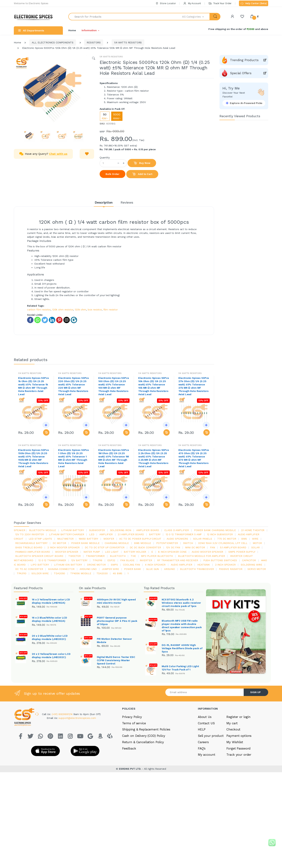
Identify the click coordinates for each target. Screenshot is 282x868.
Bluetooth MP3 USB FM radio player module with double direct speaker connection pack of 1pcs (182, 626)
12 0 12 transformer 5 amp (184, 534)
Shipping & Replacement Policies (146, 762)
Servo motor (257, 569)
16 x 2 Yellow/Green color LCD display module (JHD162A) (51, 601)
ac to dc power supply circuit (140, 539)
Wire (255, 539)
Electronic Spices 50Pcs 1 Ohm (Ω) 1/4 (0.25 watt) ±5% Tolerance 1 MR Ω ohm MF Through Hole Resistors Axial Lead (73, 458)
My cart (232, 756)
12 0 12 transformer (52, 560)
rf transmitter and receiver (178, 560)
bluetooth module (43, 530)
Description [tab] (104, 202)
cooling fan (131, 565)
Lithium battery (73, 530)
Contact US (206, 756)
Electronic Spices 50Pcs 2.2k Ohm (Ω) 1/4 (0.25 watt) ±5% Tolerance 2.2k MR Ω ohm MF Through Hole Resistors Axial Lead (154, 458)
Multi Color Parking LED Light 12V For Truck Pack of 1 (180, 684)
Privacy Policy (132, 749)
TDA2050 (59, 573)
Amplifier (106, 534)
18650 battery (88, 539)
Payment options (239, 768)
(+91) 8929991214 (63, 746)
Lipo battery (40, 565)
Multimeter (65, 539)
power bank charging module (215, 530)
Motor (257, 543)
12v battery (79, 560)
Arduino (170, 569)
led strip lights (40, 539)
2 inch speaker (225, 565)
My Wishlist (235, 774)
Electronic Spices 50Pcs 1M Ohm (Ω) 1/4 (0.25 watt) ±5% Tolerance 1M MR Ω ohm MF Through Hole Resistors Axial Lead (114, 458)
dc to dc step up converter (105, 547)
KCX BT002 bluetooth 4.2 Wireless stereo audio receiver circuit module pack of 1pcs (181, 603)
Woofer (109, 539)
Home (72, 30)
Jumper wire (110, 569)
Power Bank (133, 569)
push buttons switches (220, 560)
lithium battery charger (67, 534)
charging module (117, 543)
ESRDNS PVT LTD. (131, 801)
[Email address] (205, 725)
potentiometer (167, 543)
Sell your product (211, 768)
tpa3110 (22, 573)
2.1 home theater (253, 530)
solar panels (203, 539)
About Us (205, 749)
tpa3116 (97, 560)
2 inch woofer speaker (64, 547)
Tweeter (74, 556)
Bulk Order (112, 174)
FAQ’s (202, 781)
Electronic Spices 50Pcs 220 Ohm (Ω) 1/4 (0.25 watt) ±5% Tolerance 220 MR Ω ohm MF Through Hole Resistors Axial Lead (73, 386)
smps (114, 565)
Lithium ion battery (68, 565)
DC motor (59, 543)
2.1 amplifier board (131, 534)
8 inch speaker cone (172, 552)
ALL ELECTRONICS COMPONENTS (53, 42)
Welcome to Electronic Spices (31, 3)
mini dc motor (195, 547)
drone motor (96, 565)
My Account (192, 3)
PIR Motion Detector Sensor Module (114, 640)
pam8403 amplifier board (33, 552)
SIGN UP (255, 724)
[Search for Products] (125, 17)
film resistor (111, 310)
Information (89, 30)
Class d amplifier (177, 530)
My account (207, 787)
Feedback (129, 781)
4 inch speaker (155, 565)
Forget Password (238, 781)
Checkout (233, 762)
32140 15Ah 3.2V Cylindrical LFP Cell (223, 543)
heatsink (204, 565)
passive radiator (231, 569)
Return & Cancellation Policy (143, 774)
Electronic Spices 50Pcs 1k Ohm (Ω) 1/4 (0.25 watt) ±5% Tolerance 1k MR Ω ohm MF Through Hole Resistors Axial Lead (34, 386)
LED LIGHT (112, 552)
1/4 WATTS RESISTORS (128, 42)
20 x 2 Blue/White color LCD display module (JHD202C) (50, 637)
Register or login (238, 749)
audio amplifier (182, 565)
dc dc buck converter (145, 547)
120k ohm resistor (63, 310)
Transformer (95, 556)
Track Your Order (220, 3)
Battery (155, 534)
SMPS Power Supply (242, 552)
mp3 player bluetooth (157, 556)
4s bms (118, 573)
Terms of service (134, 756)
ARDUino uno (88, 569)
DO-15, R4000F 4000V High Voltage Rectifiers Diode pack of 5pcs (182, 648)
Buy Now (142, 163)
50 (105, 116)
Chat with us (58, 154)
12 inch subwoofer (220, 534)
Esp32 (111, 560)
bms (244, 539)
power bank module (85, 543)
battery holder (135, 552)
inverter (146, 560)
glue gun (152, 569)
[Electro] (35, 17)
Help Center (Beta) (254, 4)
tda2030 (102, 573)
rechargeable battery (31, 543)
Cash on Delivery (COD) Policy (144, 768)
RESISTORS (94, 42)
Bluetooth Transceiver (197, 569)
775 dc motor (227, 539)
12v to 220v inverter (30, 534)
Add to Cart (142, 174)
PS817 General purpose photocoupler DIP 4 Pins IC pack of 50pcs (117, 621)
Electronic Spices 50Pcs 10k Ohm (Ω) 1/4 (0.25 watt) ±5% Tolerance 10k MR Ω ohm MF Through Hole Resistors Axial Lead (154, 386)
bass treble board (29, 547)
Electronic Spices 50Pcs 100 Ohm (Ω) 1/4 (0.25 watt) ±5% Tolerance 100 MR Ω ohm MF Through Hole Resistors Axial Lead (114, 386)
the (133, 556)
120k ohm (80, 310)
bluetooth (118, 556)
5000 (117, 116)
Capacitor (249, 560)
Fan (212, 547)
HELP (202, 762)
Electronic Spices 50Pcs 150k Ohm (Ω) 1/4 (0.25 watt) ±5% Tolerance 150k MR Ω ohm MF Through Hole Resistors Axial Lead (34, 458)
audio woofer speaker (207, 552)
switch (188, 543)
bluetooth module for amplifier (202, 556)
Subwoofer (97, 530)
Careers (203, 774)
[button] (196, 17)
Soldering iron (121, 530)
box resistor (95, 310)
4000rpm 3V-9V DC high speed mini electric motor (116, 601)
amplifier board (148, 530)
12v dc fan (173, 547)
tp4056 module (81, 573)
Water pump (92, 552)
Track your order (239, 787)
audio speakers (177, 539)
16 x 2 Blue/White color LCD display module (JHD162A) (49, 619)
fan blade (127, 560)
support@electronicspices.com (77, 750)
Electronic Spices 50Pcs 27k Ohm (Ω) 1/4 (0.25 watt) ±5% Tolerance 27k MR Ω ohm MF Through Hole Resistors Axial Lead (194, 386)
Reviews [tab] (127, 202)
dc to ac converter (29, 569)
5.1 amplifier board (233, 547)
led (92, 534)
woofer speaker (67, 552)
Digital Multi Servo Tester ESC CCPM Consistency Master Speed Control (116, 660)
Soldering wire (251, 565)
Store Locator (166, 3)
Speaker (20, 530)
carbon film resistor (39, 310)
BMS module (143, 543)
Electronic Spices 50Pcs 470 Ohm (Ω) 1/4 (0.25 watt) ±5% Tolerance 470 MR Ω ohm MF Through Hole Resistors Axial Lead (194, 458)
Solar (255, 547)
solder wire (40, 573)
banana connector (61, 569)
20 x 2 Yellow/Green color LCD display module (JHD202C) (51, 655)
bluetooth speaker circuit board (39, 556)
